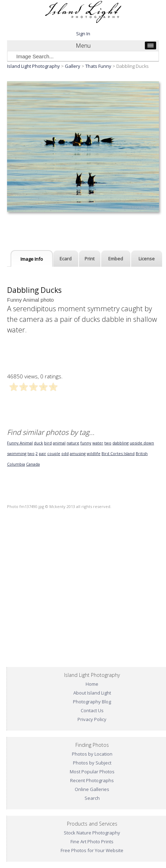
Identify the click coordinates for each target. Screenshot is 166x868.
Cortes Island (122, 453)
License (147, 259)
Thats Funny (98, 66)
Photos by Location (92, 754)
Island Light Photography (33, 66)
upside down (142, 443)
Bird (106, 453)
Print (90, 259)
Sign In (83, 34)
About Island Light (92, 693)
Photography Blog (92, 702)
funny (86, 443)
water (98, 443)
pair (42, 453)
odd (65, 453)
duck (38, 443)
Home (92, 684)
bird (48, 443)
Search (92, 798)
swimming (17, 453)
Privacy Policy (92, 719)
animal (59, 443)
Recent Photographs (92, 780)
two (108, 443)
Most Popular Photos (92, 772)
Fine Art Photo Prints (92, 842)
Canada (33, 464)
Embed (116, 259)
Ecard (66, 259)
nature (73, 443)
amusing (78, 453)
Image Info (32, 259)
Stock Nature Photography (92, 833)
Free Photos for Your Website (92, 850)
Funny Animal (20, 443)
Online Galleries (92, 789)
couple (54, 453)
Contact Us (92, 710)
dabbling (121, 443)
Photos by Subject (92, 763)
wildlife (94, 453)
